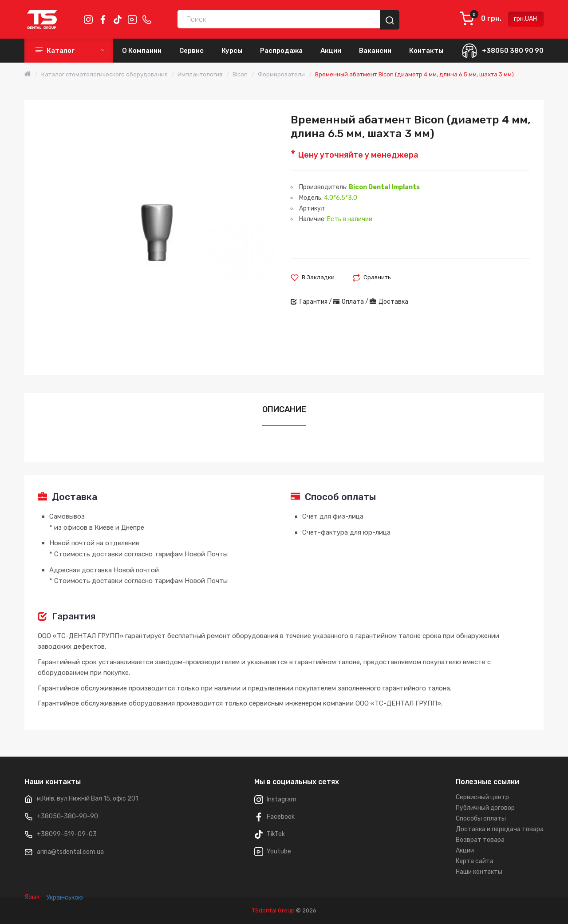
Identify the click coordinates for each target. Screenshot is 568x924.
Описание (284, 409)
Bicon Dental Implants (384, 187)
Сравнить (377, 277)
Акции (465, 851)
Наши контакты (479, 872)
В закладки (318, 277)
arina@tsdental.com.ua (70, 852)
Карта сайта (475, 861)
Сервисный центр (482, 797)
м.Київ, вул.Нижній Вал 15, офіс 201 (87, 799)
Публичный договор (485, 808)
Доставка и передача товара (500, 829)
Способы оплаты (481, 819)
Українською (65, 910)
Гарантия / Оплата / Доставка (349, 302)
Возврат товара (480, 840)
